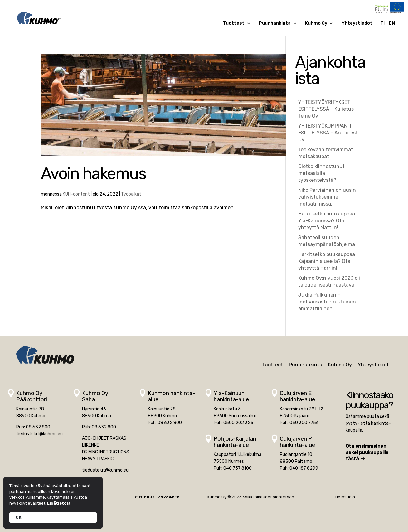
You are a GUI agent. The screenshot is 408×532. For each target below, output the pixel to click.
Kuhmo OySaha (95, 396)
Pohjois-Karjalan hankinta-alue (235, 442)
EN (392, 24)
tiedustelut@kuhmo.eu (39, 434)
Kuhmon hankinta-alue (171, 396)
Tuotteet (234, 24)
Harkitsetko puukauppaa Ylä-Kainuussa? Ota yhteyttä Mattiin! (327, 221)
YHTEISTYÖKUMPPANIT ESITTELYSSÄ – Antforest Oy (328, 133)
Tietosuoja (345, 497)
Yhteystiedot (357, 24)
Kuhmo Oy (316, 24)
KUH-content (76, 194)
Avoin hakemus (93, 173)
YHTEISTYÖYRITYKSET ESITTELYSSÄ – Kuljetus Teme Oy (326, 109)
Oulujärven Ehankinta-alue (297, 396)
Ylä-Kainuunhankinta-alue (231, 396)
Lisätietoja (59, 503)
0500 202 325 (238, 423)
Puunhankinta (275, 24)
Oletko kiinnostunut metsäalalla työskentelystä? (321, 173)
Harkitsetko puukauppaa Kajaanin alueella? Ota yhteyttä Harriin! (327, 261)
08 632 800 (38, 427)
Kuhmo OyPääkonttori (32, 396)
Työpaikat (131, 194)
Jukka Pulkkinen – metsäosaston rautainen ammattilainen (327, 302)
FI (383, 24)
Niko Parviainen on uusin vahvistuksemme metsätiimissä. (327, 197)
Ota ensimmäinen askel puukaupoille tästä (367, 452)
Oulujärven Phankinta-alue (297, 442)
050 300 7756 (304, 423)
